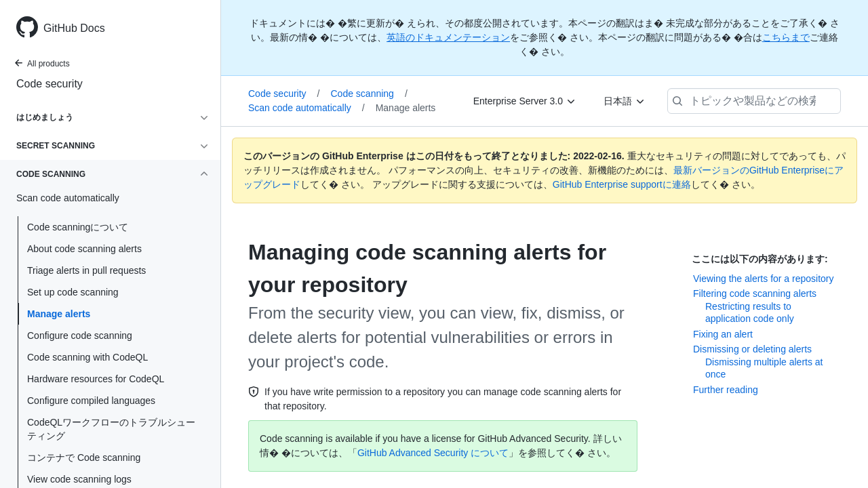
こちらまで (786, 37)
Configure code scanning (80, 335)
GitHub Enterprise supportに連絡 (622, 184)
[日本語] (625, 101)
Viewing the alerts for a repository (764, 279)
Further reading (726, 390)
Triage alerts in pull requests (86, 270)
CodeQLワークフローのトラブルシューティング (111, 429)
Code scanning (369, 94)
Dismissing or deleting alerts (752, 349)
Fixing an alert (723, 334)
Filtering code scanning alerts (755, 293)
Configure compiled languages (91, 401)
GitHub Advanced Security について (433, 453)
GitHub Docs (74, 28)
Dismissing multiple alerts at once (764, 368)
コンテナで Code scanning (84, 457)
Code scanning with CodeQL (87, 357)
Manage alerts (59, 314)
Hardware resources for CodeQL (96, 379)
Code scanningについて (78, 227)
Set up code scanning (73, 292)
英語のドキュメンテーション (448, 37)
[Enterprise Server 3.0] (525, 101)
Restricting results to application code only (750, 312)
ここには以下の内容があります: (760, 259)
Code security (50, 84)
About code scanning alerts (84, 249)
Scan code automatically (307, 108)
